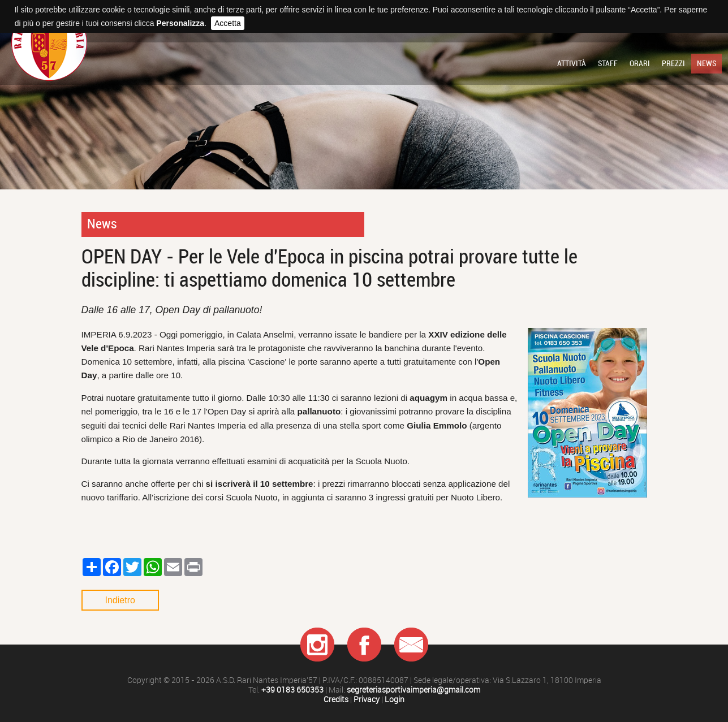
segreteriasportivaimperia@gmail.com (413, 690)
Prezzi (673, 63)
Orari (640, 63)
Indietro (120, 600)
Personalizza (180, 23)
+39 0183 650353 (292, 690)
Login (395, 700)
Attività (572, 63)
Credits (336, 700)
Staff (608, 63)
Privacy (367, 700)
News (707, 63)
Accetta (228, 23)
